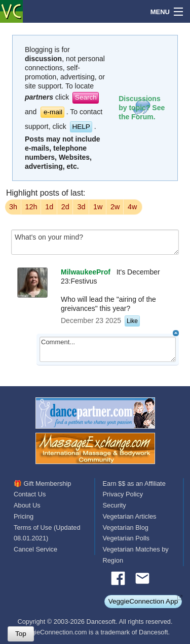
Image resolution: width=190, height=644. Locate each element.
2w (115, 207)
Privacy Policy (123, 494)
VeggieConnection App (143, 601)
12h (31, 207)
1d (49, 207)
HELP (81, 127)
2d (65, 207)
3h (13, 207)
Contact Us (30, 494)
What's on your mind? (95, 242)
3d (81, 207)
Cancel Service (35, 549)
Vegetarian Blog (126, 527)
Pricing (24, 516)
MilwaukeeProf (86, 272)
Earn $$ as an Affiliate (134, 484)
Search (86, 97)
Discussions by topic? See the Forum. (142, 108)
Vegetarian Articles (130, 516)
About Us (27, 505)
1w (98, 207)
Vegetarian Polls (126, 538)
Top (21, 634)
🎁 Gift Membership (42, 484)
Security (115, 505)
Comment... (108, 349)
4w (132, 207)
